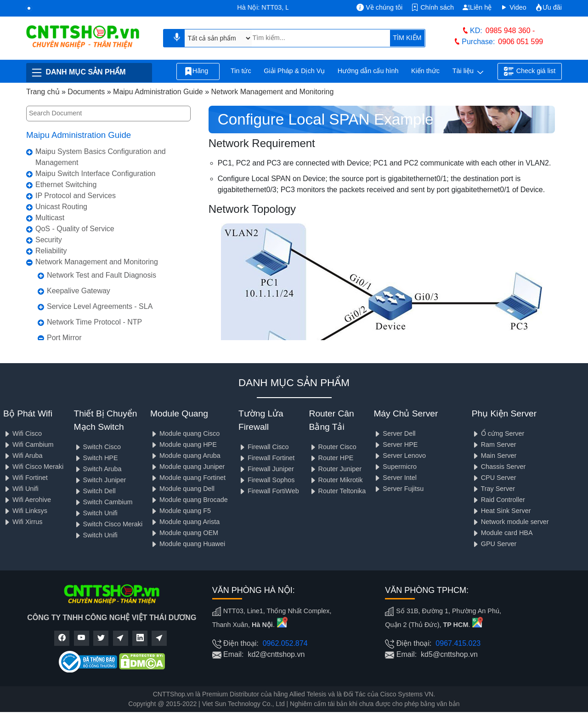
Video (513, 7)
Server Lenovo (400, 456)
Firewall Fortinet (266, 458)
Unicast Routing (61, 207)
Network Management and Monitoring (97, 262)
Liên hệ (477, 7)
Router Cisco (333, 447)
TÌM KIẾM (407, 38)
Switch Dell (95, 491)
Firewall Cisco (264, 447)
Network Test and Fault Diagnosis (102, 275)
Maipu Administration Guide (79, 135)
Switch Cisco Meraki (108, 524)
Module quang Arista (185, 522)
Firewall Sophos (266, 480)
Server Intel (395, 478)
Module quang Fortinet (188, 478)
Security (49, 240)
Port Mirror (64, 338)
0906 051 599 (520, 42)
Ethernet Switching (66, 185)
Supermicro (395, 467)
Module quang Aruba (185, 456)
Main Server (494, 456)
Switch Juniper (100, 480)
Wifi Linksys (25, 511)
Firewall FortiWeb (269, 491)
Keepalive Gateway (79, 291)
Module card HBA (502, 533)
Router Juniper (335, 469)
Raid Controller (498, 500)
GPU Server (494, 544)
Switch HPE (96, 458)
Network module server (510, 522)
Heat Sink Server (501, 511)
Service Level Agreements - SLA (100, 306)
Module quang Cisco (185, 433)
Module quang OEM (184, 533)
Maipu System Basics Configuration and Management (101, 157)
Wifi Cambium (28, 444)
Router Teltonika (338, 491)
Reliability (51, 251)
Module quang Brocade (189, 500)
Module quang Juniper (187, 467)
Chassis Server (499, 467)
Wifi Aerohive (27, 500)
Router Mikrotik (336, 480)
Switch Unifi (96, 513)
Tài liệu (468, 72)
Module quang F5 (181, 511)
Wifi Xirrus (23, 522)
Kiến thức (425, 71)
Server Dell (394, 433)
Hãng (198, 71)
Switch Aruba (98, 469)
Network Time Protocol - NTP (94, 322)
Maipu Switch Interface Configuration (95, 174)
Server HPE (396, 444)
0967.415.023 (458, 643)
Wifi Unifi (21, 489)
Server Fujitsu (399, 489)
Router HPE (331, 458)
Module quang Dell (182, 489)
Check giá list (530, 71)
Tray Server (493, 489)
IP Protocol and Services (76, 196)
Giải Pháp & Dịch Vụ (294, 71)
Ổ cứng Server (498, 433)
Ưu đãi (548, 7)
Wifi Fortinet (25, 478)
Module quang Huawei (188, 544)
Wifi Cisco (23, 433)
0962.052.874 (285, 643)
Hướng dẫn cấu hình (368, 71)
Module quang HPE (184, 444)
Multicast (50, 218)
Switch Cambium (103, 502)
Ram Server (494, 444)
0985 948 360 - (510, 31)
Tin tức (241, 71)
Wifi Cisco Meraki (33, 467)
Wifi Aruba (23, 456)
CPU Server (494, 478)
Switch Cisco (97, 447)
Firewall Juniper (266, 469)
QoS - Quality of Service (75, 229)
